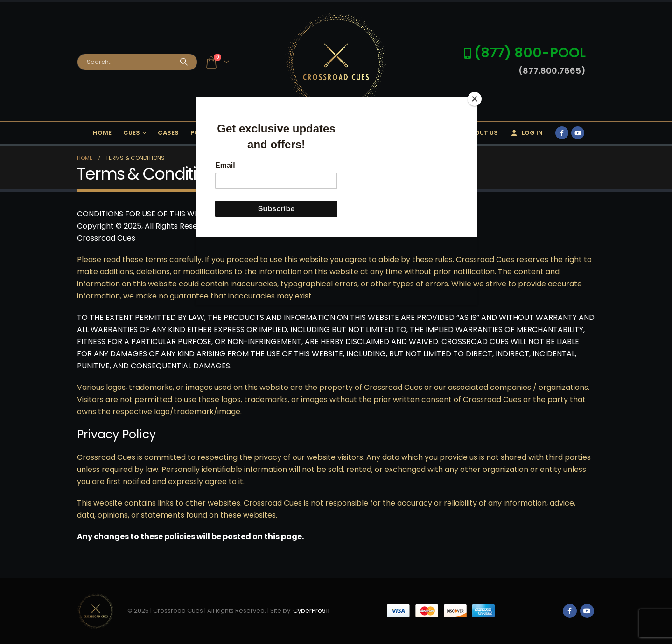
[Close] (475, 99)
